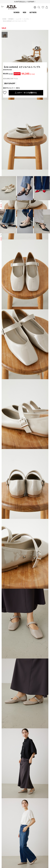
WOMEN (16, 12)
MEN (24, 12)
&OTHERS (33, 12)
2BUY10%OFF (10, 83)
